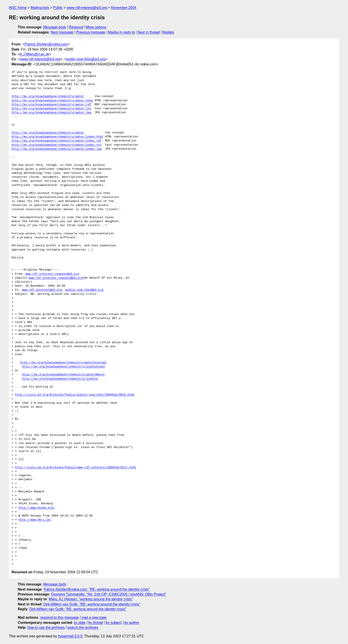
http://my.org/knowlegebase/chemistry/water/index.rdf (57, 141)
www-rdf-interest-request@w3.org (52, 274)
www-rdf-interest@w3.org (87, 8)
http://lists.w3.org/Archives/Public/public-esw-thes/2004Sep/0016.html (75, 395)
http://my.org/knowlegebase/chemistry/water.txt (51, 109)
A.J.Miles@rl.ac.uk (35, 54)
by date (80, 623)
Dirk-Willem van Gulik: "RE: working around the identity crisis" (92, 604)
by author (132, 623)
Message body (55, 27)
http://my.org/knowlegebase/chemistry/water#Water (63, 375)
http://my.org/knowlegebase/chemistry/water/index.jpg (57, 149)
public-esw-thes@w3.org (86, 59)
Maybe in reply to (121, 32)
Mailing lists (40, 8)
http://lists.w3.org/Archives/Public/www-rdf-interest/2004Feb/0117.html (76, 468)
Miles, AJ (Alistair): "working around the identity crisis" (91, 599)
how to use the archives (46, 627)
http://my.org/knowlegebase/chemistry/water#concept (63, 363)
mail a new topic (94, 618)
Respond (76, 27)
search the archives (83, 627)
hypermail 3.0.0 (70, 636)
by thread (96, 623)
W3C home (18, 8)
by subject (114, 623)
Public (58, 8)
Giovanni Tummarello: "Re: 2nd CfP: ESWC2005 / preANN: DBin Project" (108, 594)
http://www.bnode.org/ (37, 508)
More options (96, 27)
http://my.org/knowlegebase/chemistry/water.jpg (51, 113)
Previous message (91, 32)
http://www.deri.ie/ (35, 520)
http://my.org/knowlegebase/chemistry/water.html (52, 101)
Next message (62, 32)
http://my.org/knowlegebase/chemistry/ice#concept (63, 367)
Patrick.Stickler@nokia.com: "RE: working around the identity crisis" (97, 589)
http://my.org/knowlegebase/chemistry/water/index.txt (57, 145)
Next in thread (149, 32)
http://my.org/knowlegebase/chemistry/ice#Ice (60, 379)
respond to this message (59, 618)
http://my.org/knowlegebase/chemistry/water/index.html (57, 137)
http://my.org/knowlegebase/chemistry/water (48, 96)
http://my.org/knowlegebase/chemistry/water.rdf (51, 105)
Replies (168, 32)
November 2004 (124, 8)
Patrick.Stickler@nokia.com (46, 44)
